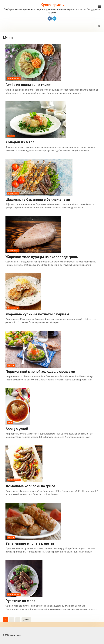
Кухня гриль (52, 5)
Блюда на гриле (14, 79)
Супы (10, 423)
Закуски (11, 136)
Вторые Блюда (14, 193)
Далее (27, 620)
